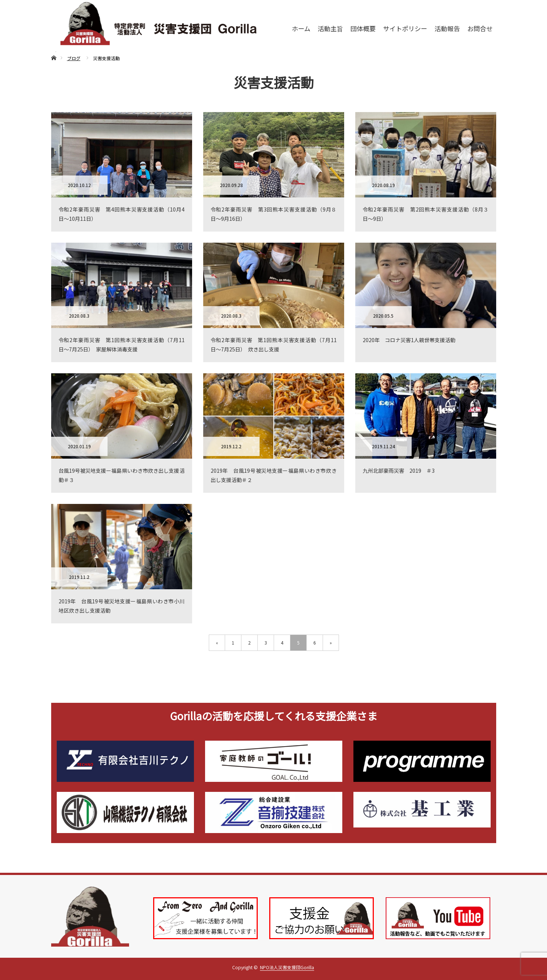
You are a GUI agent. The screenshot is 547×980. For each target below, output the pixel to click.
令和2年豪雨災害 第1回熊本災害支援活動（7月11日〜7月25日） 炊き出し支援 (274, 345)
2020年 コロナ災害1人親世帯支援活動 (409, 340)
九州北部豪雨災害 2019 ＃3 (399, 471)
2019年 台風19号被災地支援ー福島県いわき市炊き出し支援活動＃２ (274, 475)
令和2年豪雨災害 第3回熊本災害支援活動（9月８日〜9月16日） (274, 214)
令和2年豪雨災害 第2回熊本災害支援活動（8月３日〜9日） (426, 214)
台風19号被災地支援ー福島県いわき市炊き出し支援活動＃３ (122, 475)
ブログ (74, 58)
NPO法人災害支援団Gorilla (287, 967)
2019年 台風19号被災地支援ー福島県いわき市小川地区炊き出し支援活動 (122, 606)
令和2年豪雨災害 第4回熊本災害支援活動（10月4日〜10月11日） (122, 214)
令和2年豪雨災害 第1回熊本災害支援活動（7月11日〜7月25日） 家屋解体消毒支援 (122, 345)
